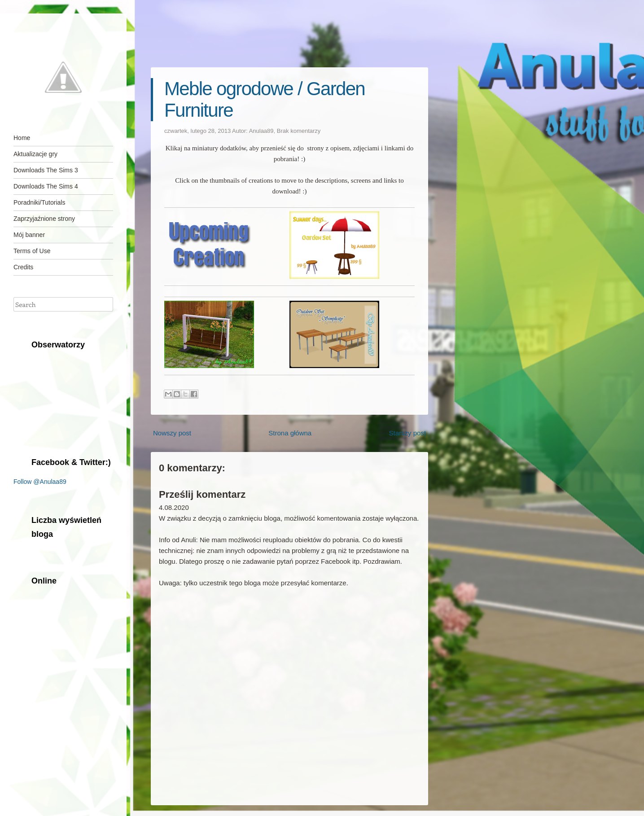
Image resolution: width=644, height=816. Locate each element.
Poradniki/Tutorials (39, 202)
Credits (23, 267)
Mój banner (29, 235)
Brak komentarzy (299, 131)
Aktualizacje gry (35, 154)
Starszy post (407, 433)
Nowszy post (172, 433)
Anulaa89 (261, 131)
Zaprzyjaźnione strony (44, 219)
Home (22, 138)
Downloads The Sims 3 (46, 170)
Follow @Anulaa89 (40, 482)
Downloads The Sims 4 (46, 186)
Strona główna (290, 433)
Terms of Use (32, 251)
